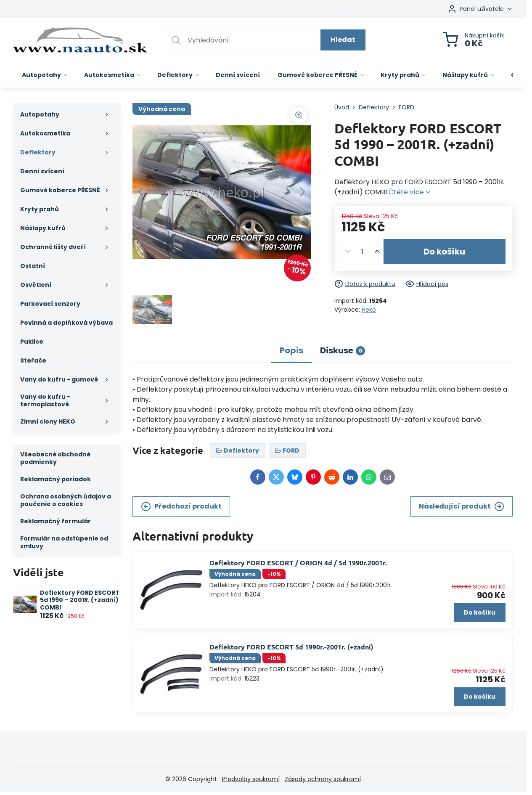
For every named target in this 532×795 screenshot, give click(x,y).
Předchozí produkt (181, 506)
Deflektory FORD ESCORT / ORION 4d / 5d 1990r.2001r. (298, 563)
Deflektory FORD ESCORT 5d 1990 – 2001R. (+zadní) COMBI (80, 600)
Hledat (343, 40)
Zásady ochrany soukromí (323, 779)
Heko (369, 310)
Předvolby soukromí (251, 779)
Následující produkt (462, 506)
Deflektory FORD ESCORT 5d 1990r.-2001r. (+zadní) (291, 647)
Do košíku (444, 252)
